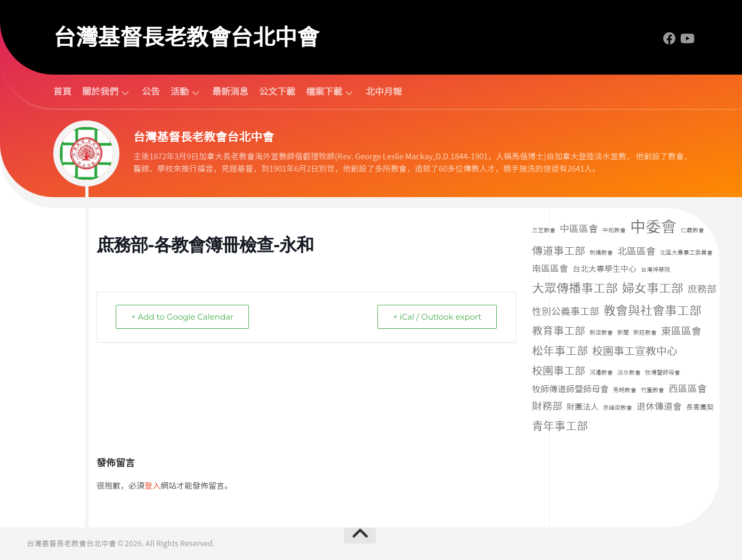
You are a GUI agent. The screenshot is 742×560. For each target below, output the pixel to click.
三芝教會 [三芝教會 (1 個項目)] (544, 230)
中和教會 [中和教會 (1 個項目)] (614, 230)
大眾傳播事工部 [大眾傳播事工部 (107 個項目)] (575, 288)
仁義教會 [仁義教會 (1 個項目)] (692, 230)
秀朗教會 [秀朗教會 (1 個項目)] (625, 390)
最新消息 (230, 92)
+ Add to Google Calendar (182, 317)
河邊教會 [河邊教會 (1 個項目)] (601, 373)
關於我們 (100, 92)
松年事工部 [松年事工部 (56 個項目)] (560, 351)
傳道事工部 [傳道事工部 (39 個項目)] (559, 251)
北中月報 (384, 92)
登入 (152, 486)
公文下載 (277, 92)
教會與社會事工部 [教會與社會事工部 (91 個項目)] (652, 311)
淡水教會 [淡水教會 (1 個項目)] (629, 373)
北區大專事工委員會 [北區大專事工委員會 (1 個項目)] (686, 253)
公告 (151, 92)
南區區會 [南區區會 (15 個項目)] (550, 269)
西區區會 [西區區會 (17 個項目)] (688, 389)
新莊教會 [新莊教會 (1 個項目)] (645, 333)
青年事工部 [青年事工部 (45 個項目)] (560, 426)
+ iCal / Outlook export (437, 317)
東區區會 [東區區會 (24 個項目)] (681, 331)
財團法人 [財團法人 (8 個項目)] (583, 407)
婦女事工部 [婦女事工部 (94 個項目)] (653, 288)
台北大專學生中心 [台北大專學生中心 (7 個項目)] (604, 269)
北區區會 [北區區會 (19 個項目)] (636, 251)
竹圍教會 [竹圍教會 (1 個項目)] (652, 390)
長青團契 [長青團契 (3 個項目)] (700, 407)
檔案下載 (324, 92)
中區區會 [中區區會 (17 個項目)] (579, 229)
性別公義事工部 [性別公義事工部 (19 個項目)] (566, 312)
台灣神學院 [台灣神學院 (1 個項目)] (655, 270)
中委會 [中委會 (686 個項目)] (653, 227)
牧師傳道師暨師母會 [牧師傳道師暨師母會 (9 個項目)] (570, 389)
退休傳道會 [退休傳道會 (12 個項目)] (659, 407)
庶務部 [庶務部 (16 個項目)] (702, 289)
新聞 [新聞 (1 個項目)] (623, 333)
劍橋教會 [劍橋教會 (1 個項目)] (601, 253)
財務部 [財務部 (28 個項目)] (547, 406)
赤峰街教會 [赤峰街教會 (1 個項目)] (618, 408)
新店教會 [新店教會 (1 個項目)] (601, 333)
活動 (180, 92)
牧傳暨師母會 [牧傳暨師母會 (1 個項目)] (663, 373)
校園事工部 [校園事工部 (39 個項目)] (559, 371)
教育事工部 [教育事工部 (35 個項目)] (559, 331)
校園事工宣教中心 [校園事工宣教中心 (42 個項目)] (635, 351)
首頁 (62, 92)
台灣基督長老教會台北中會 (186, 37)
